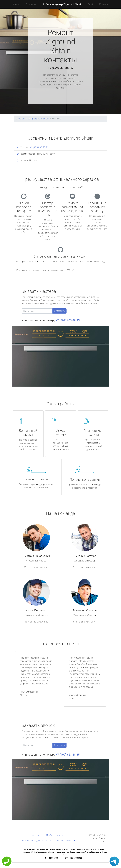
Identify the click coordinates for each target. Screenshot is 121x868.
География (31, 4)
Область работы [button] (65, 841)
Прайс (91, 4)
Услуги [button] (15, 4)
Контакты (104, 4)
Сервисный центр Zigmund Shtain (33, 119)
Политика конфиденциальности (36, 841)
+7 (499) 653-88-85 (61, 68)
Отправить (59, 311)
